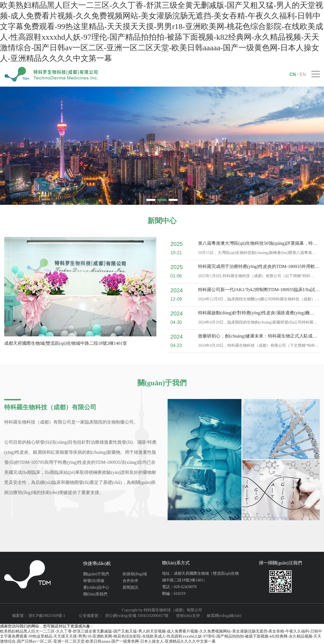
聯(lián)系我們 (95, 594)
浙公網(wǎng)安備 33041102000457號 (137, 616)
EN (303, 74)
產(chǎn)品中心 (96, 587)
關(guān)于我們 (96, 574)
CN (293, 74)
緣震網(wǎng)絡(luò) (224, 616)
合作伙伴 (130, 581)
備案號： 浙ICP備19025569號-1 (39, 616)
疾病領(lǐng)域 (135, 574)
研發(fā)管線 (94, 581)
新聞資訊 (130, 587)
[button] (151, 200)
